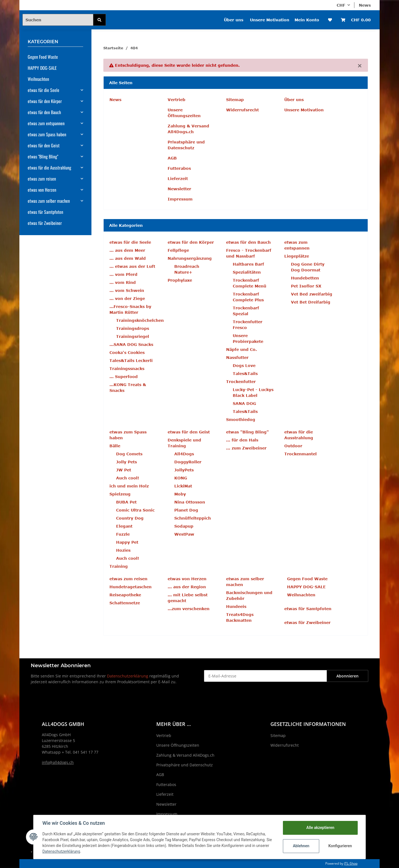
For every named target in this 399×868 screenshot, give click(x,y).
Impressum (180, 199)
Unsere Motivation (270, 20)
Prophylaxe (180, 280)
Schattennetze (125, 603)
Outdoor (293, 446)
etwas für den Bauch (44, 112)
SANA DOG (244, 403)
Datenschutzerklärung (128, 676)
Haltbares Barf (248, 264)
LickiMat (183, 486)
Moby (180, 494)
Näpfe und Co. (241, 349)
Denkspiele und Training (184, 443)
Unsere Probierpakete (248, 338)
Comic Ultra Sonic (135, 510)
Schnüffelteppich (193, 518)
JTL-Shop (351, 863)
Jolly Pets (126, 462)
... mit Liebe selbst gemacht (188, 598)
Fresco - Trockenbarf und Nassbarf (249, 253)
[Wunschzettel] (330, 20)
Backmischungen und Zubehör (249, 595)
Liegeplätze (297, 256)
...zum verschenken (189, 609)
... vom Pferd (123, 274)
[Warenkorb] (356, 20)
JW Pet (124, 470)
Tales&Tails (245, 373)
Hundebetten (305, 278)
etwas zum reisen (42, 179)
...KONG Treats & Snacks (128, 387)
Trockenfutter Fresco (248, 325)
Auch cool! (128, 478)
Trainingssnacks (127, 368)
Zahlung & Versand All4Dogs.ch (188, 129)
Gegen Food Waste (307, 579)
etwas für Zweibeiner (307, 622)
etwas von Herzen (42, 190)
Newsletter (179, 189)
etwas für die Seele (44, 90)
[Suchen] (58, 20)
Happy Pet (127, 542)
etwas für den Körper (45, 101)
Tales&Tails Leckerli (131, 360)
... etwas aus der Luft (132, 266)
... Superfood (124, 377)
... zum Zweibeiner (246, 448)
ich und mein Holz (129, 486)
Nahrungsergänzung (190, 258)
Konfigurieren (340, 846)
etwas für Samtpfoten (308, 609)
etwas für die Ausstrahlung (49, 168)
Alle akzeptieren (320, 828)
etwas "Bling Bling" (43, 156)
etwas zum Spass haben (47, 134)
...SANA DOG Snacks (131, 344)
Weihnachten (301, 595)
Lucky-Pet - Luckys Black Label (253, 392)
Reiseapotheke (125, 595)
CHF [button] (341, 5)
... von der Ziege (127, 298)
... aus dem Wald (128, 258)
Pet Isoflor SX (306, 286)
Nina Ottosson (190, 502)
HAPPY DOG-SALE (306, 587)
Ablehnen (301, 846)
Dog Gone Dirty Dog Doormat (308, 267)
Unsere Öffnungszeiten (184, 113)
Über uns (234, 20)
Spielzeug (120, 494)
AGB (172, 158)
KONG (181, 478)
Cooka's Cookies (127, 352)
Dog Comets (129, 454)
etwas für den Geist (44, 145)
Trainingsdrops (133, 328)
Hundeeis (236, 606)
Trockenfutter (241, 382)
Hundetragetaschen (131, 587)
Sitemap (235, 100)
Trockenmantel (300, 454)
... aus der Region (187, 587)
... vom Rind (123, 282)
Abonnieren (347, 676)
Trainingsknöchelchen (140, 320)
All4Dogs (184, 454)
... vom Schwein (127, 290)
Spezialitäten (247, 272)
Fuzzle (123, 534)
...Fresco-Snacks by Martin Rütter (130, 309)
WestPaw (184, 534)
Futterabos (179, 168)
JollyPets (184, 470)
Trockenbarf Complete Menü (250, 283)
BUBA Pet (126, 502)
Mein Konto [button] (307, 20)
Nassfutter (237, 357)
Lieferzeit (178, 179)
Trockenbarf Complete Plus (248, 297)
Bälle (115, 446)
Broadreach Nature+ (187, 269)
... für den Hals (242, 440)
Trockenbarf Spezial (246, 311)
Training (119, 566)
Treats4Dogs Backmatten (240, 617)
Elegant (124, 526)
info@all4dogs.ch (58, 762)
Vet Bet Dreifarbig (311, 302)
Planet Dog (186, 510)
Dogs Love (244, 365)
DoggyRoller (188, 462)
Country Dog (130, 518)
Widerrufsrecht (242, 110)
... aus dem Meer (127, 250)
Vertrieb (177, 100)
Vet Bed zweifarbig (312, 294)
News (365, 5)
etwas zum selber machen (49, 201)
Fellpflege (178, 250)
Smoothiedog (241, 419)
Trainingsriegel (133, 336)
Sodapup (184, 526)
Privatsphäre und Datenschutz (186, 145)
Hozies (123, 550)
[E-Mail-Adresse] (265, 676)
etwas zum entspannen (46, 123)
